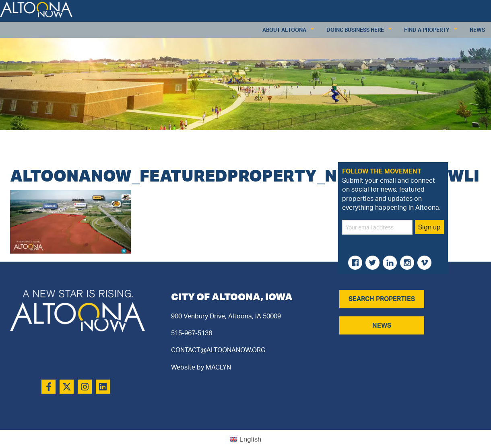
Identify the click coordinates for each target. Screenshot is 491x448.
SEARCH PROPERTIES (382, 299)
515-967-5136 (192, 333)
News (477, 30)
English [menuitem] (250, 439)
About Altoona (284, 30)
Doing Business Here (355, 30)
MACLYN (218, 367)
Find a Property (427, 30)
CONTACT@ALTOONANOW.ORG (218, 350)
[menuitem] (245, 439)
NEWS (382, 325)
